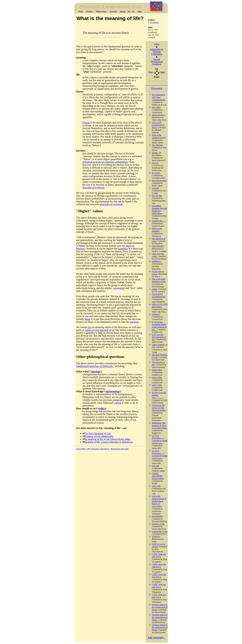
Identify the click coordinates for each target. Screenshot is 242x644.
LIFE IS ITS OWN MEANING (160, 305)
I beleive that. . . (159, 221)
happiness (123, 249)
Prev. (151, 72)
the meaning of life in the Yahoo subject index (107, 439)
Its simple (156, 173)
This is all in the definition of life (159, 280)
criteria (117, 403)
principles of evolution (111, 204)
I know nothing (158, 345)
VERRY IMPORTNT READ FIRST (158, 476)
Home (157, 44)
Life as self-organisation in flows (158, 125)
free (90, 327)
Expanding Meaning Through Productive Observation (159, 209)
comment (156, 314)
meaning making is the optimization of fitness (160, 607)
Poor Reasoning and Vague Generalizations (159, 97)
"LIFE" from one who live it (159, 555)
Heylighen (154, 22)
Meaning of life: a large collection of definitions (108, 442)
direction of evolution (94, 188)
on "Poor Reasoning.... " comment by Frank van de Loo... (160, 439)
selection (134, 322)
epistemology (113, 391)
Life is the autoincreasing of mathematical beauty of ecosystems (159, 501)
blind (87, 319)
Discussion (157, 88)
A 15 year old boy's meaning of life (159, 337)
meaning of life (158, 524)
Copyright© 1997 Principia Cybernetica (93, 449)
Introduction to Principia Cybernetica (157, 52)
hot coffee (156, 107)
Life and (155, 466)
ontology (96, 372)
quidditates (157, 261)
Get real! (156, 188)
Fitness (86, 123)
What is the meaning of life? (159, 136)
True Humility (158, 246)
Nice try (155, 163)
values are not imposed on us (100, 330)
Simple (155, 153)
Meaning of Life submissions (99, 436)
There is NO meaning (157, 230)
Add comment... (157, 638)
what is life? (157, 370)
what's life (156, 486)
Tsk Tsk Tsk (157, 196)
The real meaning (159, 180)
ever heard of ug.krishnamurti (159, 295)
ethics (102, 408)
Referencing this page (120, 449)
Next (163, 72)
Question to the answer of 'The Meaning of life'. (159, 408)
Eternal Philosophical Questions (157, 62)
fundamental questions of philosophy (95, 366)
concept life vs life (160, 531)
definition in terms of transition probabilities (105, 162)
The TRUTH (157, 145)
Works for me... (158, 115)
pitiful (155, 289)
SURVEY (156, 536)
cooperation (119, 288)
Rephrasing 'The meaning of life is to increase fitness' (160, 425)
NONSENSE (157, 516)
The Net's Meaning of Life (98, 433)
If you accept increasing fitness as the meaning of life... (159, 326)
